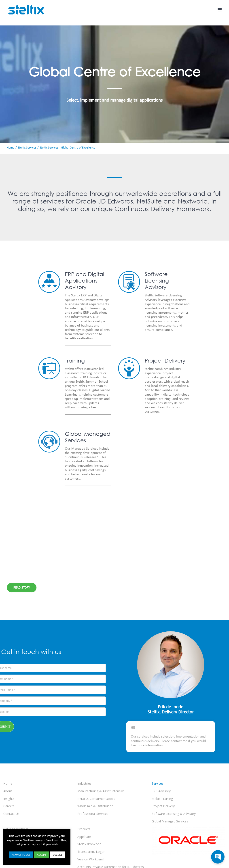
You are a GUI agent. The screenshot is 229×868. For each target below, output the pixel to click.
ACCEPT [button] (41, 855)
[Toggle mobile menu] (220, 10)
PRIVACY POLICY (21, 855)
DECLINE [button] (58, 855)
